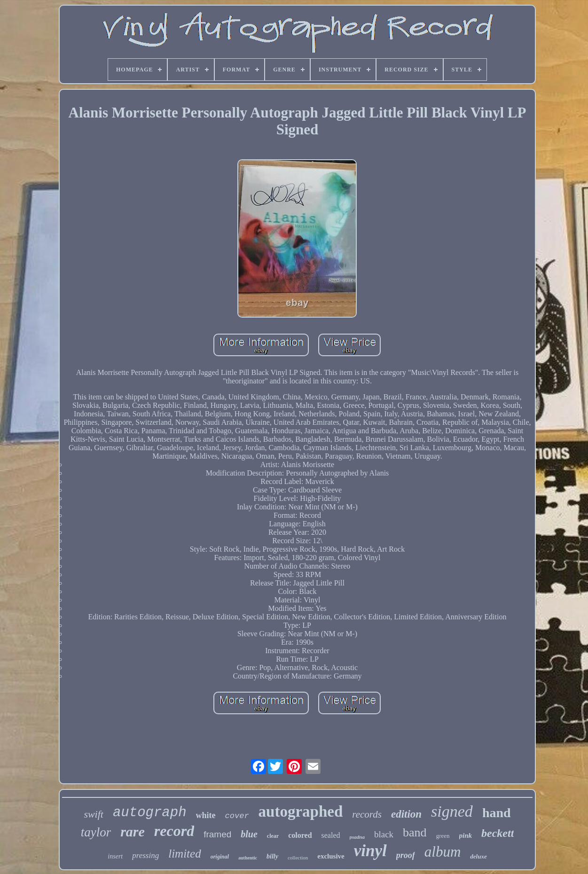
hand (497, 813)
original (220, 857)
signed (452, 811)
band (415, 832)
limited (184, 854)
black (384, 834)
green (443, 836)
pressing (145, 855)
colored (300, 835)
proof (406, 855)
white (206, 815)
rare (133, 831)
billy (272, 856)
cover (237, 816)
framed (217, 834)
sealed (331, 835)
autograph (150, 813)
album (443, 852)
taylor (96, 832)
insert (115, 856)
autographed (301, 812)
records (367, 814)
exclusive (331, 856)
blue (249, 834)
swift (94, 814)
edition (406, 814)
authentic (248, 858)
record (174, 831)
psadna (357, 837)
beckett (498, 833)
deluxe (478, 856)
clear (273, 836)
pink (466, 835)
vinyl (370, 851)
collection (298, 858)
